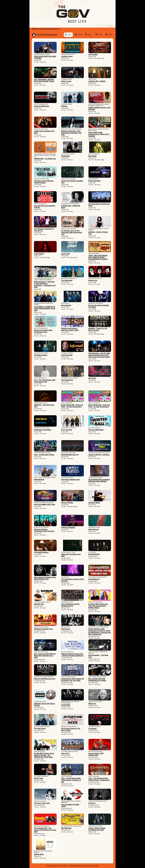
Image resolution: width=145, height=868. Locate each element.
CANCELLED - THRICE (97, 81)
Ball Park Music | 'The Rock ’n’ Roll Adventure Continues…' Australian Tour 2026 (45, 284)
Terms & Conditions (52, 866)
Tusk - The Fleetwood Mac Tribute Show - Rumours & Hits (71, 780)
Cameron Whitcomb (41, 106)
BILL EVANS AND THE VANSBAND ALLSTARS (97, 680)
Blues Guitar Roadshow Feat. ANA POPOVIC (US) (45, 578)
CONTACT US (56, 29)
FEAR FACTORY (94, 181)
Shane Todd (38, 778)
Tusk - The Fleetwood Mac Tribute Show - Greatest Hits (99, 779)
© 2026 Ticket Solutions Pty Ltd (78, 866)
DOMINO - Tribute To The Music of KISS (98, 329)
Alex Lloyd (65, 753)
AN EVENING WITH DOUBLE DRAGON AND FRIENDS (99, 480)
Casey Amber (39, 254)
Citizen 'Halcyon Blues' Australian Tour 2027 (97, 829)
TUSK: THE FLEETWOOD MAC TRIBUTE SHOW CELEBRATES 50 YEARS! (98, 257)
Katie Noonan (93, 529)
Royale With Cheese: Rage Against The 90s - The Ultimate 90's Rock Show (44, 755)
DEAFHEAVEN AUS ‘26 (70, 455)
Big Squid (92, 378)
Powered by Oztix (94, 866)
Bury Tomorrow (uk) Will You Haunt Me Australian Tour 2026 (45, 656)
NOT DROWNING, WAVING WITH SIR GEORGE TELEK (44, 80)
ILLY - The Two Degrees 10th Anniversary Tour (45, 381)
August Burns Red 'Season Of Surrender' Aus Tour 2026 (72, 680)
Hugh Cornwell (67, 355)
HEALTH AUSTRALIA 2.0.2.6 (45, 679)
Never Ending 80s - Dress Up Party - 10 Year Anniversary (72, 406)
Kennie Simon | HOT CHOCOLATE (96, 754)
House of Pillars (67, 503)
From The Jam (67, 430)
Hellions (64, 106)
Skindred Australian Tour (43, 629)
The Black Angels (41, 355)
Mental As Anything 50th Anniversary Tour (43, 331)
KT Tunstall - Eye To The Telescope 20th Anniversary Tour (72, 232)
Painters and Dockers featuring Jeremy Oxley (70, 329)
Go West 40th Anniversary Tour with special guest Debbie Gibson (98, 606)
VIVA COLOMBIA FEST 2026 (44, 504)
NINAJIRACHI (39, 480)
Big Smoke (92, 156)
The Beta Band (67, 280)
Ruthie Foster (66, 81)
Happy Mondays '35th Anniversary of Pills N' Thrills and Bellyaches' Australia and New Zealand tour (100, 632)
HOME (34, 29)
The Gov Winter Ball (96, 430)
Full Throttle (93, 55)
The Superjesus (67, 380)
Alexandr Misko (94, 503)
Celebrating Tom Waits (42, 430)
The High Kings (40, 728)
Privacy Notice (63, 866)
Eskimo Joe (93, 280)
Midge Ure (92, 704)
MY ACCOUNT (42, 29)
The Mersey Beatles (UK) (70, 480)
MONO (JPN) (39, 854)
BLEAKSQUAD (94, 554)
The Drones (66, 629)
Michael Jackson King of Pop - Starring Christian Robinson (72, 655)
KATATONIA (66, 705)
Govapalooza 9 (94, 579)
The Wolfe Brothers (41, 552)
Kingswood (65, 156)
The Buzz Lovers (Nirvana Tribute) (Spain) (44, 182)
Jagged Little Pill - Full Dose (99, 455)
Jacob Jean (65, 254)
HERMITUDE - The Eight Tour (45, 159)
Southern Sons (67, 56)
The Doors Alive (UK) (42, 803)
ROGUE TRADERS (68, 528)
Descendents (66, 305)
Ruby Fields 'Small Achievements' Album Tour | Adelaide (99, 134)
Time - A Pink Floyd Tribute (44, 455)
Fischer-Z (92, 803)
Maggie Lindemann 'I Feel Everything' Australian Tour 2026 (71, 133)
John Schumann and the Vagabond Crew (70, 605)
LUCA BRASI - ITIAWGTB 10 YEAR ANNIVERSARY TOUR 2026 (45, 308)
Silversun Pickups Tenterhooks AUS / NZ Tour (44, 530)
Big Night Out (66, 828)
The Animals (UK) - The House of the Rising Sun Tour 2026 (45, 830)
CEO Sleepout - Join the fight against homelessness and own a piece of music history (99, 355)
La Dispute (92, 728)
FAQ (49, 29)
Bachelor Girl (39, 604)
